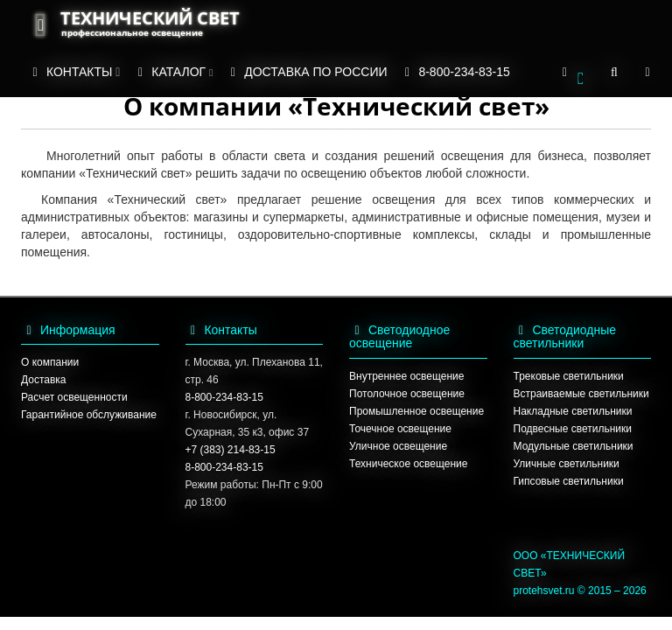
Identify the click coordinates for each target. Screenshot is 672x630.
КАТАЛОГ (172, 72)
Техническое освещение (408, 464)
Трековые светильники (569, 376)
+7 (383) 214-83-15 (231, 450)
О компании (50, 362)
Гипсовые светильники (569, 481)
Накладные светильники (573, 411)
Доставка (44, 380)
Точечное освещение (400, 429)
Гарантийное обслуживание (89, 415)
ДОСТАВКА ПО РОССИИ (306, 72)
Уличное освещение (398, 446)
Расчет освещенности (74, 397)
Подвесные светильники (573, 429)
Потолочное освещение (407, 394)
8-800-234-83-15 (455, 72)
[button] (573, 73)
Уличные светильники (567, 464)
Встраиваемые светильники (581, 394)
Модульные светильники (574, 446)
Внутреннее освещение (406, 376)
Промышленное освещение (416, 411)
